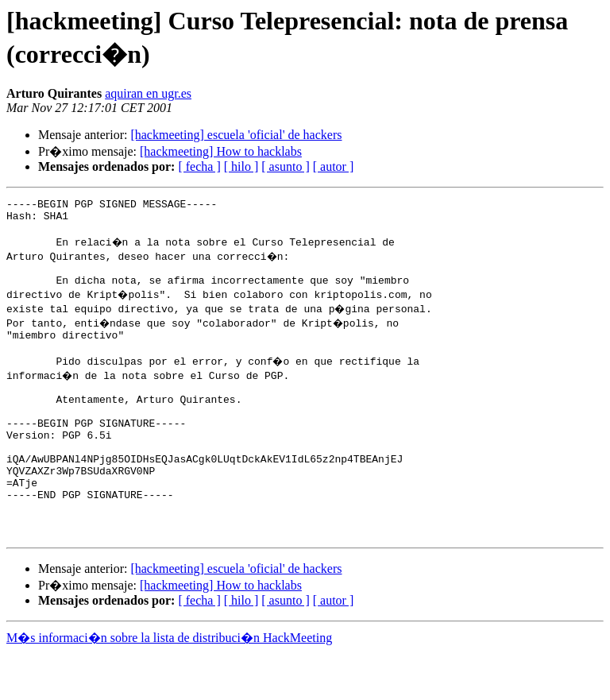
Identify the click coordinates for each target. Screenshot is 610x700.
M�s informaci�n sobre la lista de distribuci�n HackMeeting (169, 685)
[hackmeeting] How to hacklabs (221, 151)
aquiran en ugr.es (148, 93)
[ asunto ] (285, 166)
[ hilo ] (241, 166)
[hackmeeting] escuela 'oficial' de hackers (236, 135)
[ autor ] (334, 166)
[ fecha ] (199, 166)
